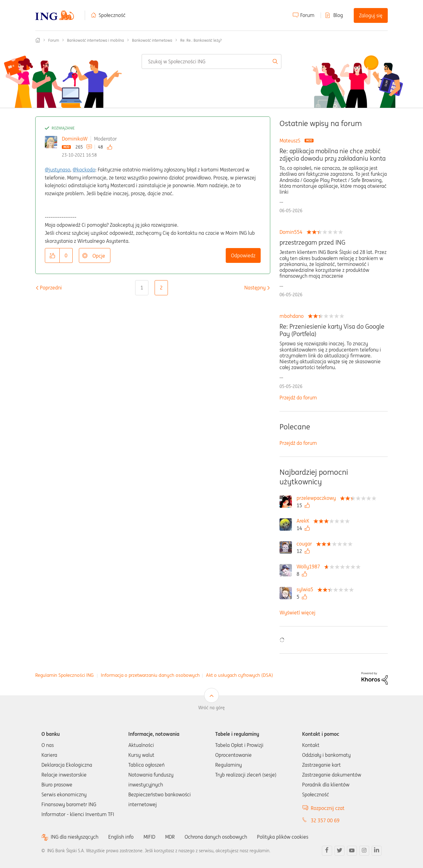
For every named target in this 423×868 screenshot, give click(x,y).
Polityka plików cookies (283, 837)
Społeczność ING (38, 40)
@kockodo (84, 170)
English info (121, 837)
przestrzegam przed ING (312, 242)
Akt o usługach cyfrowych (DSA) (239, 675)
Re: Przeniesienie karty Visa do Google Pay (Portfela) (332, 330)
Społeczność (112, 15)
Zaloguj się (371, 15)
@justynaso (58, 170)
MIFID (149, 837)
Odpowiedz (243, 255)
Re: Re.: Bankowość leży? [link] (201, 40)
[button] (52, 255)
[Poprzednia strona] (51, 288)
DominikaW (75, 139)
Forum (307, 15)
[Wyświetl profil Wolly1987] (310, 567)
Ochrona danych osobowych (216, 837)
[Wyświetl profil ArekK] (304, 521)
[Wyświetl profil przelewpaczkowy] (318, 498)
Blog (338, 15)
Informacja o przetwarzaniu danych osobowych (150, 675)
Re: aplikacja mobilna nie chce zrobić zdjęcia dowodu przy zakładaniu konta (333, 155)
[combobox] (211, 61)
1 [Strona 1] (142, 288)
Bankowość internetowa (152, 40)
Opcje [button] (99, 256)
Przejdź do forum (298, 398)
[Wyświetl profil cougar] (306, 544)
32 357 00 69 (325, 820)
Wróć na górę (211, 708)
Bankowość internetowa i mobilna (96, 40)
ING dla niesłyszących (75, 837)
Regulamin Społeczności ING (64, 675)
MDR (170, 837)
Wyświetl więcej (297, 613)
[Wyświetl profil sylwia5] (306, 589)
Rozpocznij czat (328, 808)
